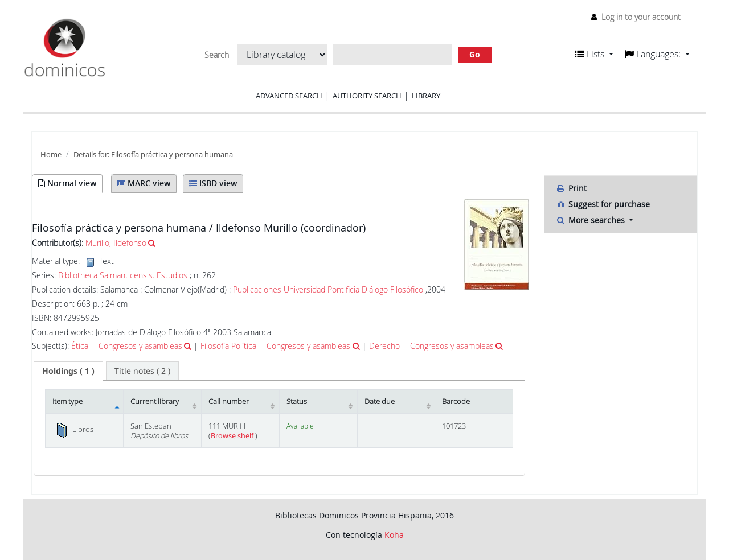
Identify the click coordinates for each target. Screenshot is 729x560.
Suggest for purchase (603, 204)
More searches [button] (591, 220)
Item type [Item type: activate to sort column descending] (67, 402)
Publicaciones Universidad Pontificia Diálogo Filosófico (328, 289)
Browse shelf (233, 436)
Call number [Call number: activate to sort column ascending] (229, 402)
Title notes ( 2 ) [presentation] (142, 371)
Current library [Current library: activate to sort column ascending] (155, 402)
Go (475, 54)
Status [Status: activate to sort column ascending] (297, 402)
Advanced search (289, 96)
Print (571, 188)
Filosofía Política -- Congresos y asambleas (275, 346)
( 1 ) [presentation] (68, 371)
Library (426, 96)
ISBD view (213, 183)
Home (51, 155)
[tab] (68, 371)
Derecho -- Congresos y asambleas (431, 346)
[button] (594, 54)
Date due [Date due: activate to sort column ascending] (380, 402)
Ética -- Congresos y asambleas (127, 346)
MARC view (144, 183)
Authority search (367, 96)
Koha (394, 535)
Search (217, 55)
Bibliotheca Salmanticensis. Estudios (123, 275)
